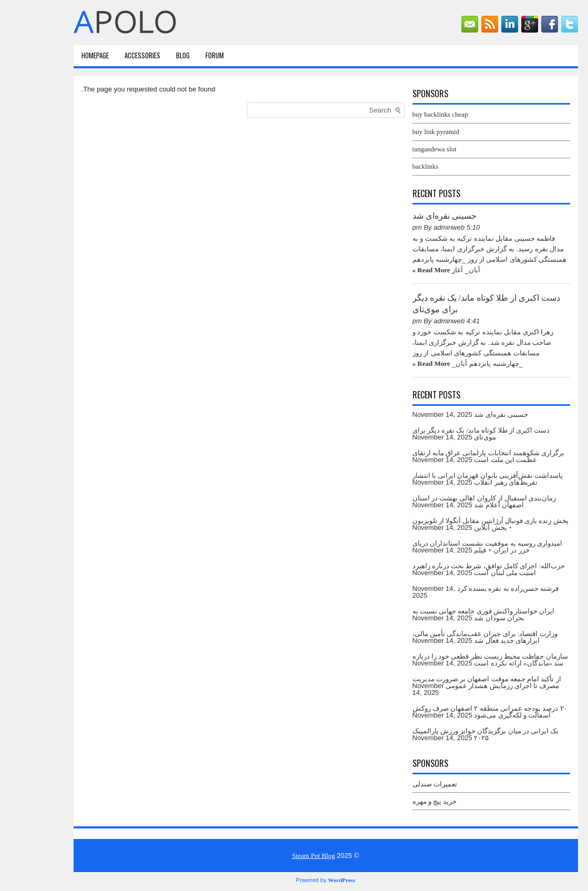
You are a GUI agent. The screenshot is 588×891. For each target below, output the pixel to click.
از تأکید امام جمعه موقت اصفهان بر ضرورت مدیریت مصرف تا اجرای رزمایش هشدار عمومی (455, 682)
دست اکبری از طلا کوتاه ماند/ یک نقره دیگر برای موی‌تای (450, 434)
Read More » (400, 270)
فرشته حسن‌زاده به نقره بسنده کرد (476, 588)
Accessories (111, 55)
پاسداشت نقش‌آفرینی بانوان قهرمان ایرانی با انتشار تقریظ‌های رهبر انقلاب (456, 479)
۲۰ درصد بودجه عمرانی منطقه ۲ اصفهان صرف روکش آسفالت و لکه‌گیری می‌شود (458, 712)
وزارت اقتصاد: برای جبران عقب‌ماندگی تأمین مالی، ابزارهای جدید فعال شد (453, 637)
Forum (183, 55)
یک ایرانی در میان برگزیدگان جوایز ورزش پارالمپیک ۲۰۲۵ (454, 734)
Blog (151, 55)
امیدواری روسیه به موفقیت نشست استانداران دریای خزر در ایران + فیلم (456, 547)
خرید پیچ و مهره (403, 801)
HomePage (64, 55)
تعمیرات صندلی (403, 784)
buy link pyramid (405, 132)
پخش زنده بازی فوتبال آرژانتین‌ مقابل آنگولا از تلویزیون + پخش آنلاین (459, 524)
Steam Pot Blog (282, 856)
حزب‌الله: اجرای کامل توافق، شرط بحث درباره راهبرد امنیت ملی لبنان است (457, 569)
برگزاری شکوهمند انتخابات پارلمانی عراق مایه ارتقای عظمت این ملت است (457, 456)
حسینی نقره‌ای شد (413, 216)
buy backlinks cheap (409, 114)
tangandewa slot (403, 149)
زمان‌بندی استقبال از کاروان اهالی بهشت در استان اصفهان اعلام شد (453, 501)
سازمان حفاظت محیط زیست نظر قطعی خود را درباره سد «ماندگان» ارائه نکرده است (459, 660)
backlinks (394, 166)
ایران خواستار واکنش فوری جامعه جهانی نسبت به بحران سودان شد (452, 615)
